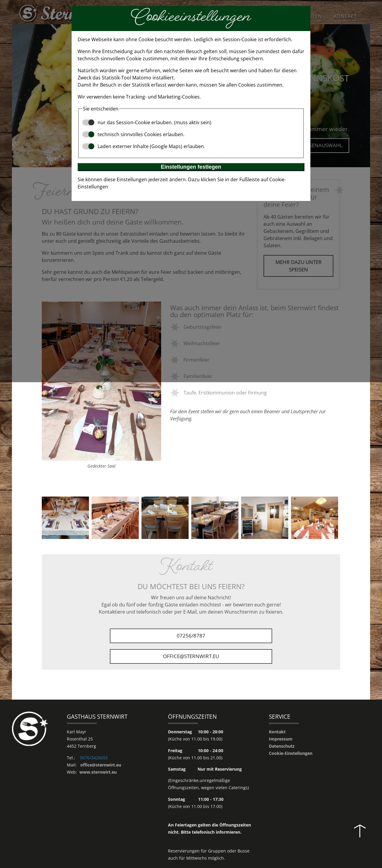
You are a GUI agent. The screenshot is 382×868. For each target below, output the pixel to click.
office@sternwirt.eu (191, 656)
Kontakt (277, 732)
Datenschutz (282, 746)
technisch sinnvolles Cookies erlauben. (133, 134)
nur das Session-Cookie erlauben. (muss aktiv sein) (147, 122)
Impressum (281, 739)
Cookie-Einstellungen (291, 753)
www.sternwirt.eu (98, 772)
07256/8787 (191, 636)
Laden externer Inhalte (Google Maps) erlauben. (144, 146)
